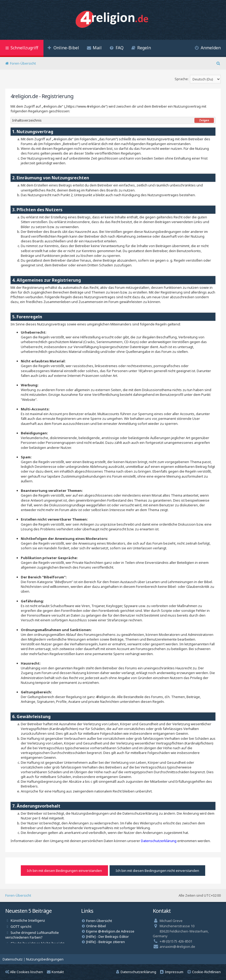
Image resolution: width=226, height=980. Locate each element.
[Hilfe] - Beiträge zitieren (105, 942)
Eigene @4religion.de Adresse (110, 931)
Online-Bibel (96, 926)
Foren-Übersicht (18, 895)
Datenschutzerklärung (159, 841)
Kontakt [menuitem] (55, 972)
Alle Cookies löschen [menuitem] (24, 972)
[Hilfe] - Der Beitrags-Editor (107, 936)
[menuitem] (63, 48)
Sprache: (182, 79)
